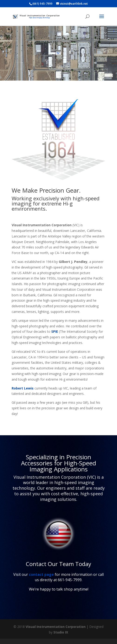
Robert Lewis (23, 388)
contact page (41, 574)
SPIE (55, 331)
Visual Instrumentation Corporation (56, 627)
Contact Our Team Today (58, 564)
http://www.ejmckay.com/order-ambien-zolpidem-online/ (43, 641)
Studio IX (61, 632)
